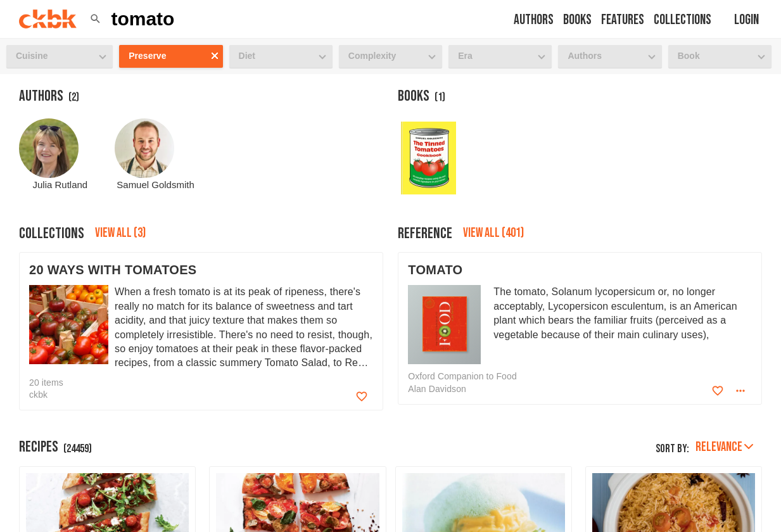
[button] (95, 19)
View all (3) (120, 233)
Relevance (724, 447)
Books (577, 20)
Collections (683, 20)
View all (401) (493, 233)
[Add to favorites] (362, 396)
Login (746, 20)
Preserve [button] (147, 56)
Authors (534, 20)
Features (623, 20)
